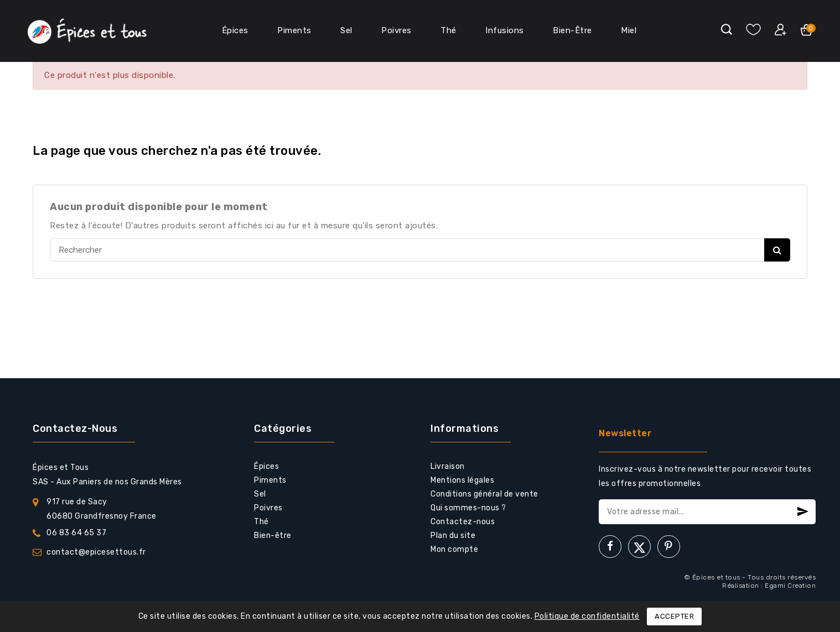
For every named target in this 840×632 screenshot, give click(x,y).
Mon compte (454, 549)
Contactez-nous (75, 429)
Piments (294, 30)
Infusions (505, 30)
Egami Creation (790, 586)
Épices (235, 30)
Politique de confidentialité (587, 616)
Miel (629, 30)
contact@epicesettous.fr (96, 552)
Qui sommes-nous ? (468, 508)
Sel (346, 30)
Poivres (396, 30)
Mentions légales (462, 480)
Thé (448, 30)
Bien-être (273, 536)
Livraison (448, 466)
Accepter (674, 616)
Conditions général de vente (484, 494)
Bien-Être (572, 30)
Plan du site (453, 536)
